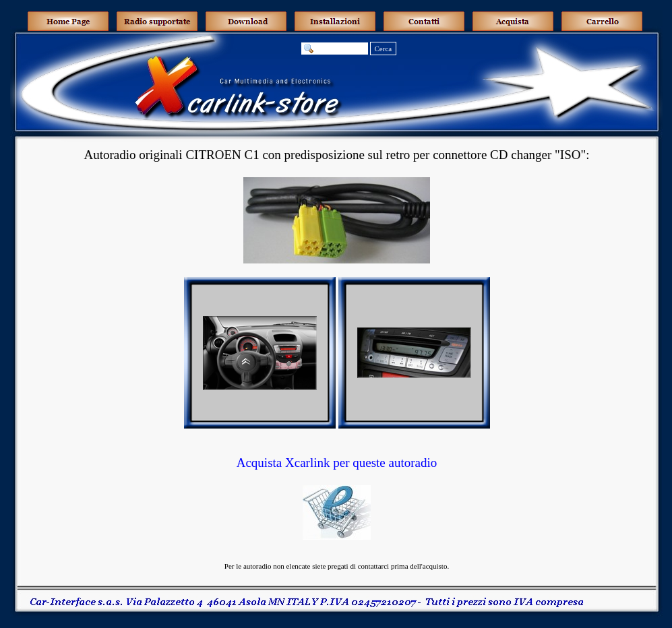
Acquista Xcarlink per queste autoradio (337, 463)
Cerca (384, 49)
